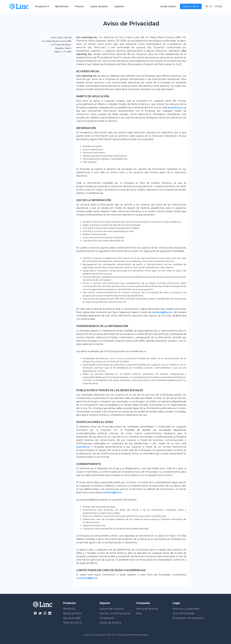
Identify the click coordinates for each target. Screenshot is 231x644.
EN (209, 6)
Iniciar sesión (168, 6)
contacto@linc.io (161, 312)
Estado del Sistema (110, 623)
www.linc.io (174, 107)
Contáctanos (107, 618)
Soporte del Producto (112, 609)
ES (218, 6)
